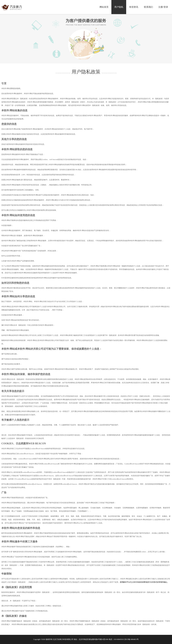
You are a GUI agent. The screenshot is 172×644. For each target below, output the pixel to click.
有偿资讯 (134, 7)
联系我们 (148, 7)
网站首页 (104, 7)
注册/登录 (163, 7)
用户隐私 (119, 7)
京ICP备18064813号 (131, 639)
